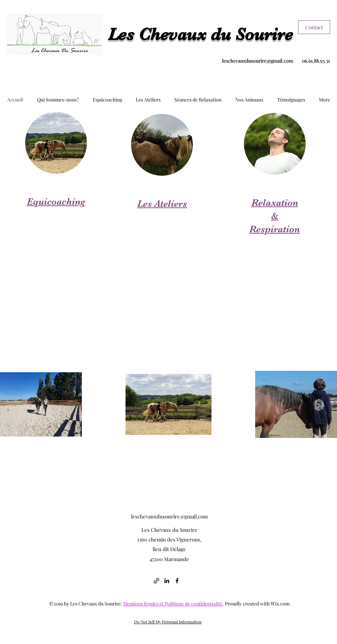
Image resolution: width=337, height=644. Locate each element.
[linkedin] (167, 581)
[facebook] (177, 581)
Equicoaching (56, 202)
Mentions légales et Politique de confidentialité (173, 604)
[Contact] (314, 27)
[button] (58, 100)
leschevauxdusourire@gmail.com (258, 61)
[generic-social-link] (156, 581)
